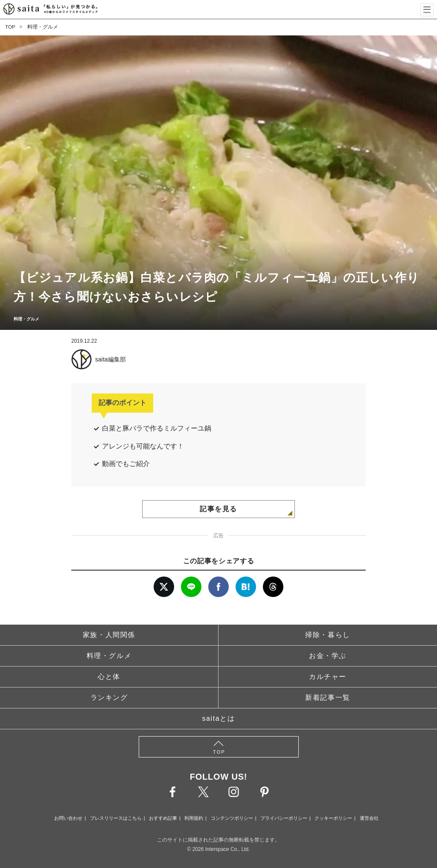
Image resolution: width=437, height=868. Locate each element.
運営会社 (369, 818)
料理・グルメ (43, 27)
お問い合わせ (68, 818)
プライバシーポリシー (284, 818)
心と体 (109, 677)
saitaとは (219, 718)
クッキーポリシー (333, 818)
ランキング (109, 698)
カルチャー (328, 677)
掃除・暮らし (328, 635)
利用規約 (194, 818)
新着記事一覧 (328, 698)
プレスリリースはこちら (116, 818)
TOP (10, 27)
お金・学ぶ (328, 656)
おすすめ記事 (163, 818)
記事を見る (218, 509)
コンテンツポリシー (232, 818)
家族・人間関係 (109, 635)
